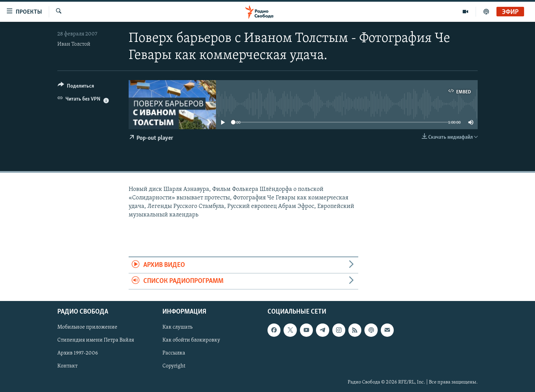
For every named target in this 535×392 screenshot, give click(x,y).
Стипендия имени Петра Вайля (96, 341)
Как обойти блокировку (191, 341)
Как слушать (177, 328)
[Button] (76, 87)
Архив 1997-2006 (78, 353)
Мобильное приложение (87, 328)
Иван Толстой (74, 44)
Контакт (67, 366)
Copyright (174, 366)
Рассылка (174, 353)
